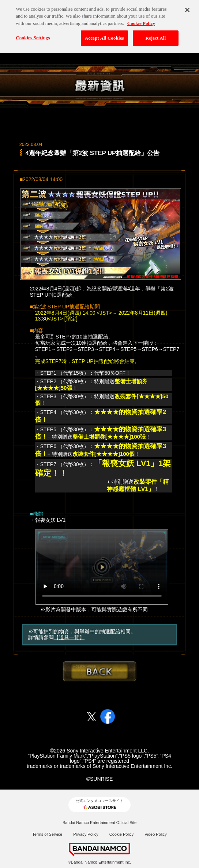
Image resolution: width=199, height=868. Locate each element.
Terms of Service (47, 834)
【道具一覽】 (69, 637)
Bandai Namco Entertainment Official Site (99, 823)
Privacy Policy (86, 834)
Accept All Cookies (104, 35)
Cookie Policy (122, 834)
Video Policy (155, 834)
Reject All (155, 35)
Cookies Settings (33, 34)
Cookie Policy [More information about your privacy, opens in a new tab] (141, 20)
